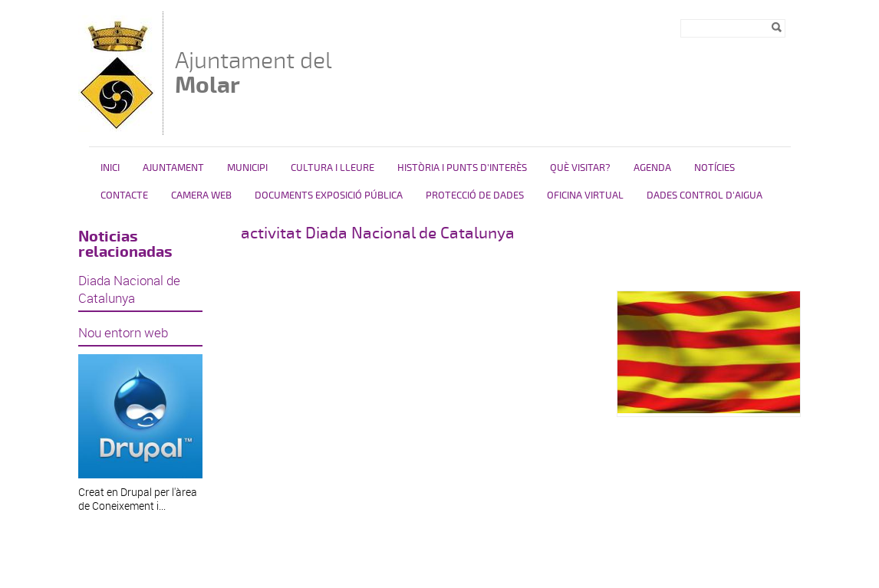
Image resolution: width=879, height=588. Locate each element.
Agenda (652, 168)
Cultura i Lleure (333, 168)
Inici (110, 168)
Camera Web (201, 195)
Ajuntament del (253, 72)
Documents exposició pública (329, 195)
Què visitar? (580, 168)
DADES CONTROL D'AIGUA (705, 195)
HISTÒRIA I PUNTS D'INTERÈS (462, 168)
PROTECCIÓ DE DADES (475, 195)
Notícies (714, 168)
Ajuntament (173, 168)
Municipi (247, 168)
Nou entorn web (123, 332)
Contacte (124, 195)
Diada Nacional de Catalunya (129, 289)
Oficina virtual (585, 195)
